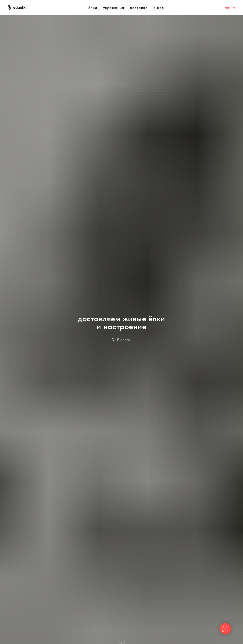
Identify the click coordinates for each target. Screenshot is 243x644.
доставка (139, 8)
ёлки (93, 8)
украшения (114, 8)
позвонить (230, 8)
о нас (159, 8)
